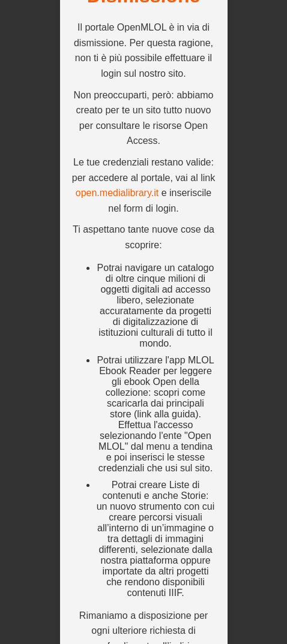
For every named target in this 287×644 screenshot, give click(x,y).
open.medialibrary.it (117, 193)
